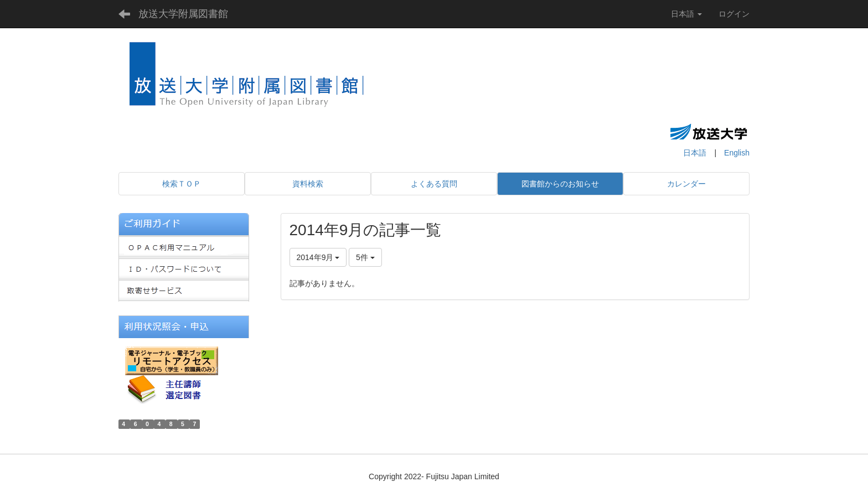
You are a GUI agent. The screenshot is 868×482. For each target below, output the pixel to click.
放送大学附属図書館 (183, 14)
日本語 (695, 153)
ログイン (734, 14)
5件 (365, 257)
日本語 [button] (686, 14)
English (737, 153)
